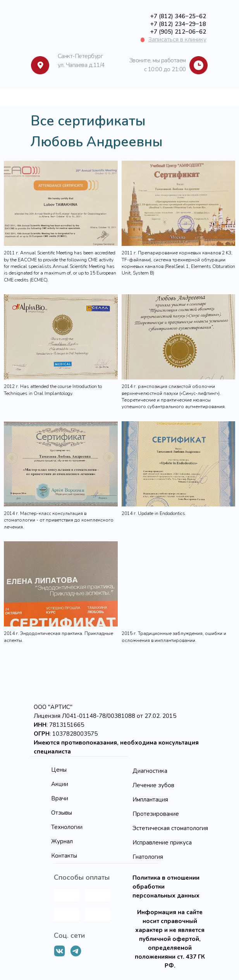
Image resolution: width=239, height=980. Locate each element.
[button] (177, 39)
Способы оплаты (82, 877)
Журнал (62, 841)
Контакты (64, 856)
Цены (59, 770)
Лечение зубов (153, 785)
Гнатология (148, 857)
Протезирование (156, 814)
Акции (60, 784)
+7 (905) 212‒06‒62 (178, 32)
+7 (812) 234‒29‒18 (178, 24)
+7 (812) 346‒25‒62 (178, 16)
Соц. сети (69, 935)
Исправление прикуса (162, 843)
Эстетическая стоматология (170, 828)
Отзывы (62, 813)
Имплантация (150, 800)
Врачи (60, 798)
